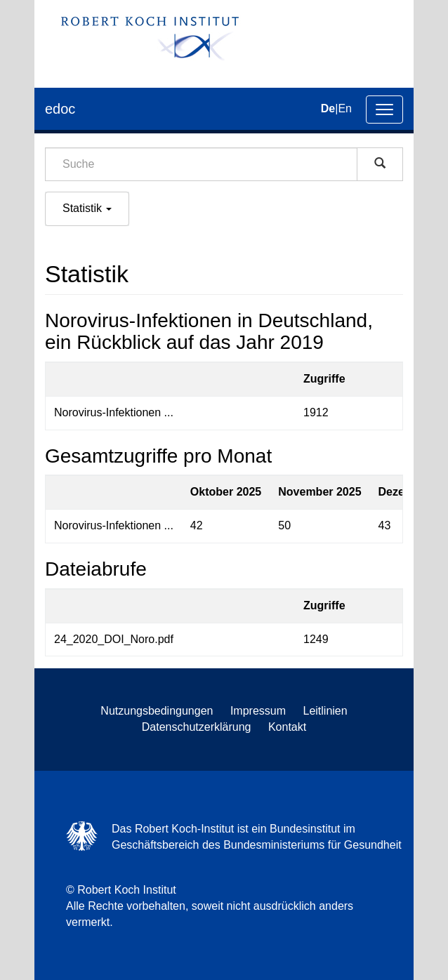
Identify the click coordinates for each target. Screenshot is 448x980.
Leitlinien (325, 711)
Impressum (258, 711)
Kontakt (287, 727)
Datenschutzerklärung (197, 727)
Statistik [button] (87, 208)
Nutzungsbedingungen (157, 711)
